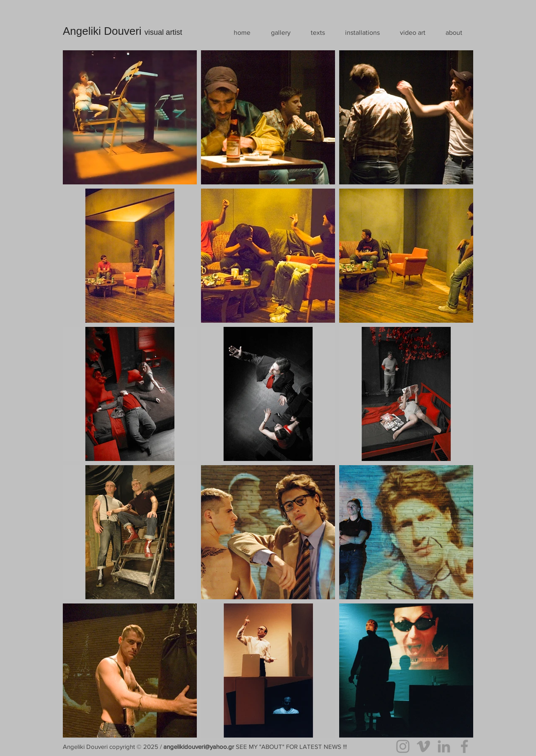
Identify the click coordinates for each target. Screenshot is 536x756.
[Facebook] (464, 746)
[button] (281, 32)
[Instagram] (403, 746)
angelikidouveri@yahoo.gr (199, 747)
